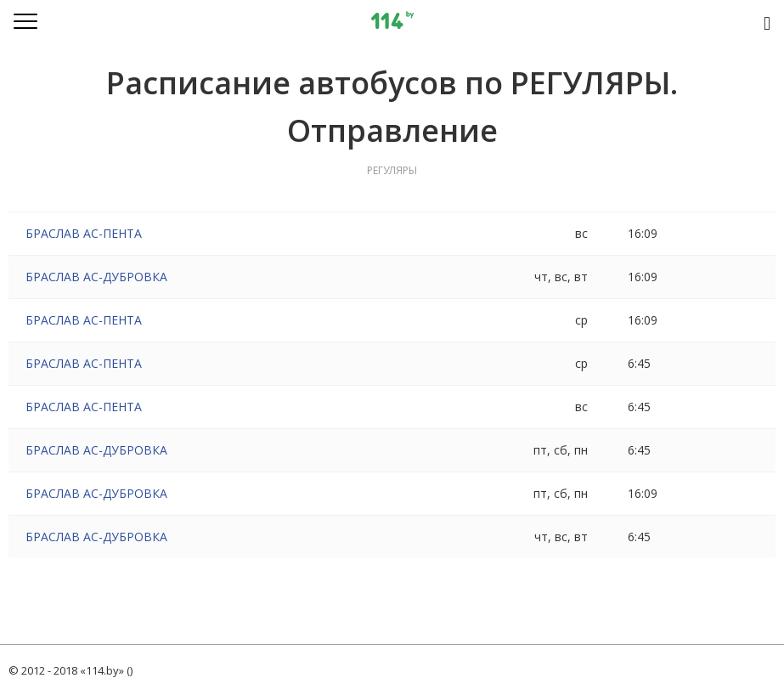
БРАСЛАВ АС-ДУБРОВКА (96, 277)
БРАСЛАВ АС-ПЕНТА (84, 233)
